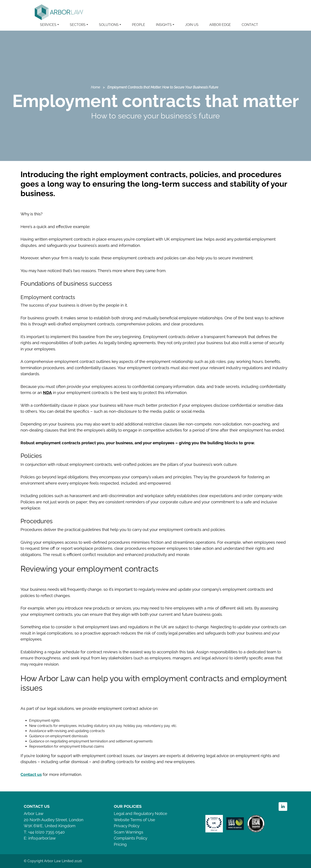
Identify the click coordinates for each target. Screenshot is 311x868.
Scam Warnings (129, 832)
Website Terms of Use (134, 820)
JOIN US (192, 25)
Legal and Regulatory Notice (140, 813)
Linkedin (283, 807)
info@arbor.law (42, 838)
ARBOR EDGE (220, 25)
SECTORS (78, 25)
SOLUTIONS (109, 25)
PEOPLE (139, 25)
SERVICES (48, 25)
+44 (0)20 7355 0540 (46, 832)
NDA (47, 392)
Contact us (31, 774)
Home (96, 87)
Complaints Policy (131, 838)
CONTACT (250, 25)
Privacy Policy (127, 826)
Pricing (120, 844)
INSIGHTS (164, 25)
